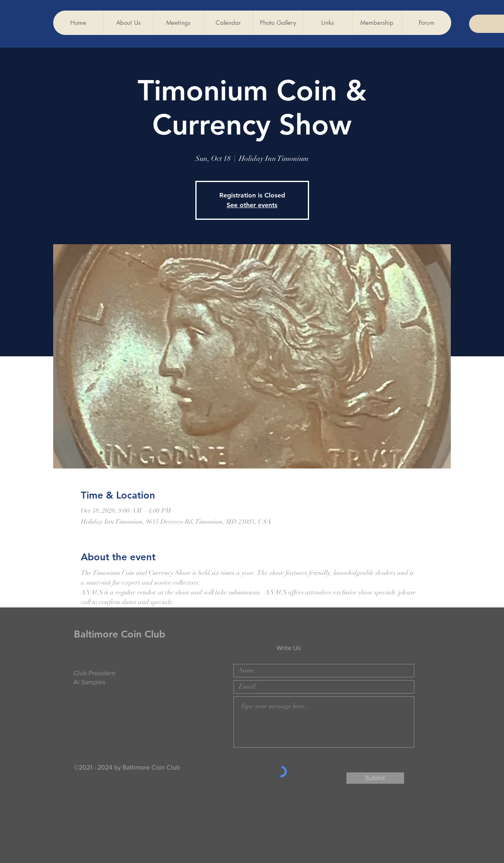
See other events (252, 205)
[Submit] (375, 778)
